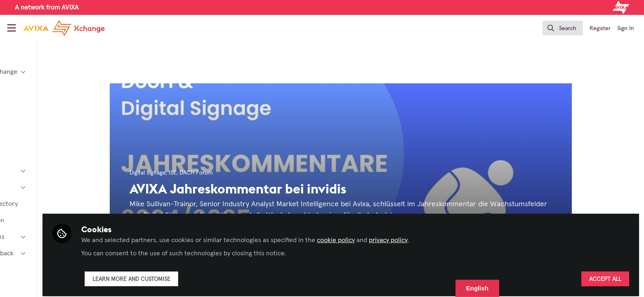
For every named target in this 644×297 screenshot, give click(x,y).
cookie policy (404, 236)
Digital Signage (182, 173)
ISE (207, 173)
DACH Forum (230, 173)
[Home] (64, 28)
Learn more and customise (199, 275)
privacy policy (456, 236)
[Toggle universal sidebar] (12, 28)
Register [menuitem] (600, 28)
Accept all (605, 275)
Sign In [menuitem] (626, 28)
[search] (563, 28)
